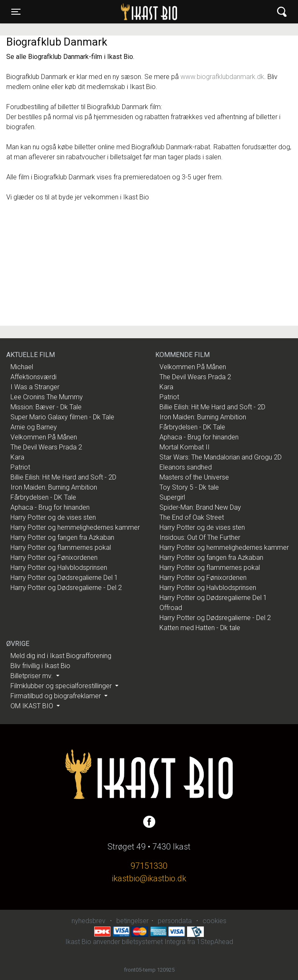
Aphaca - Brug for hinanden (50, 507)
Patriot (20, 467)
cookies (215, 921)
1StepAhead (215, 942)
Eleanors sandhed (186, 467)
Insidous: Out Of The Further (200, 537)
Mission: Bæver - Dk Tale (46, 407)
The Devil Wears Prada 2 (46, 447)
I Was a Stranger (35, 387)
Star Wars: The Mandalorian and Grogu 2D (221, 457)
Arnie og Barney (34, 427)
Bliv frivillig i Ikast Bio (40, 666)
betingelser (132, 921)
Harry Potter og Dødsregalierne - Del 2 (66, 588)
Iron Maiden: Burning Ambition (54, 487)
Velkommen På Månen (44, 437)
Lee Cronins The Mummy (47, 397)
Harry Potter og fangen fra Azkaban (62, 537)
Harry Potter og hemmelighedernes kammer (75, 527)
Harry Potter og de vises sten (53, 517)
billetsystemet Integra (154, 942)
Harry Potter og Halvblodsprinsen (59, 568)
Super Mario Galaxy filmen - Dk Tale (62, 417)
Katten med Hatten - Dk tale (200, 628)
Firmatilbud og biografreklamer (57, 696)
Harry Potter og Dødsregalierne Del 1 (64, 578)
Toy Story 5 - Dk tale (189, 487)
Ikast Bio (106, 12)
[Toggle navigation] (16, 12)
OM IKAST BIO (33, 706)
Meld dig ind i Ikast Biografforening (61, 656)
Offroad (171, 608)
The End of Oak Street (192, 517)
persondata (175, 921)
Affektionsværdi (33, 377)
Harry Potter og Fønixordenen (54, 558)
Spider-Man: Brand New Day (200, 507)
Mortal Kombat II (185, 447)
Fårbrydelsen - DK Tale (43, 497)
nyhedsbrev (89, 921)
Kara (17, 457)
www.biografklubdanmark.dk (222, 77)
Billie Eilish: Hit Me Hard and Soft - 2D (63, 477)
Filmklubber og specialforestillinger (62, 686)
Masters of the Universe (194, 477)
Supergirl (172, 497)
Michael (22, 367)
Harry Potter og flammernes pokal (61, 547)
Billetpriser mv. (32, 676)
